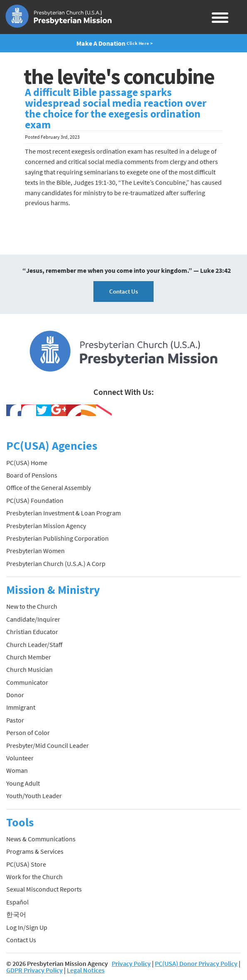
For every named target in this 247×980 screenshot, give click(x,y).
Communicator (27, 682)
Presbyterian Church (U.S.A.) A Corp (56, 563)
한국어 (16, 914)
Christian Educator (32, 632)
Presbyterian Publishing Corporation (57, 538)
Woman (17, 770)
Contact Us (124, 291)
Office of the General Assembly (49, 488)
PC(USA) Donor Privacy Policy (196, 963)
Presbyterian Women (35, 551)
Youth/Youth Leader (34, 796)
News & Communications (41, 839)
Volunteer (20, 758)
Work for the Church (34, 877)
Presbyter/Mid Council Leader (48, 745)
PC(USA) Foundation (35, 500)
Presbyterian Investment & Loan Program (64, 513)
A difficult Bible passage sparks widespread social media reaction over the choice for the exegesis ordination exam (116, 108)
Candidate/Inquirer (33, 619)
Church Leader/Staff (34, 644)
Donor (15, 695)
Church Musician (29, 669)
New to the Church (32, 606)
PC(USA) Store (26, 864)
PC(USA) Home (27, 463)
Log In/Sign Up (27, 927)
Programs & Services (35, 851)
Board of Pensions (32, 475)
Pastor (15, 720)
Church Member (29, 657)
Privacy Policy (131, 963)
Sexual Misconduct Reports (44, 889)
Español (17, 902)
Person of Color (28, 733)
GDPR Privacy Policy (34, 970)
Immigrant (21, 707)
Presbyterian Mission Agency (46, 526)
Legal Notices (86, 970)
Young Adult (23, 783)
